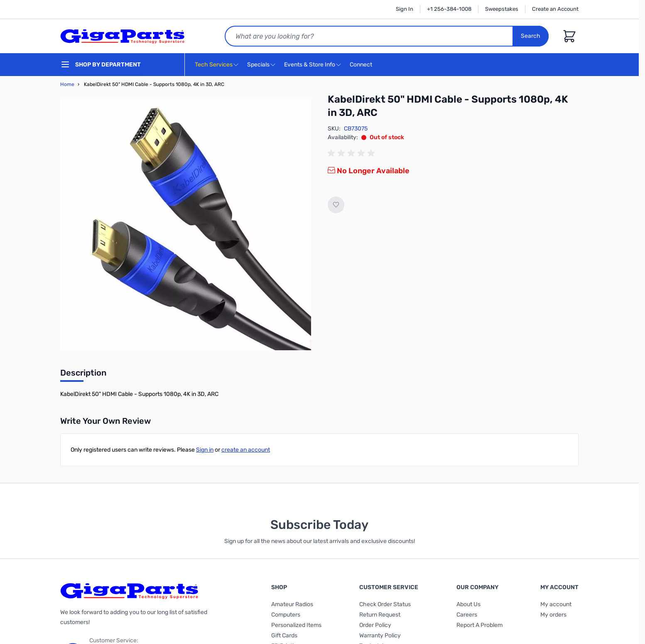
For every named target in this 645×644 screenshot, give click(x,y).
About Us (468, 604)
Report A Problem (479, 625)
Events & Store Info (310, 65)
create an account (246, 450)
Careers (467, 615)
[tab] (83, 375)
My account (556, 604)
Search (531, 36)
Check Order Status (385, 604)
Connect (362, 65)
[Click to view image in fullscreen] (186, 225)
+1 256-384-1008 (449, 9)
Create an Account (555, 9)
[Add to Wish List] (336, 205)
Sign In (405, 9)
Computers (286, 615)
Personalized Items (296, 625)
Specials (258, 65)
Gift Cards (284, 635)
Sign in (205, 450)
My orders (553, 615)
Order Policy (375, 625)
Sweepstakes (502, 9)
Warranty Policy (380, 635)
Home (67, 84)
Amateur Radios (292, 604)
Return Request (380, 615)
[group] (353, 153)
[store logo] (123, 36)
